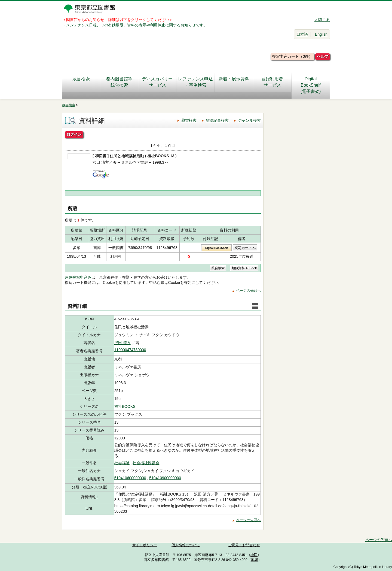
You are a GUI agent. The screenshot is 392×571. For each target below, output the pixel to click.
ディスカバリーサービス (157, 82)
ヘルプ (323, 56)
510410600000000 (130, 478)
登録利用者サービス (272, 82)
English (321, 34)
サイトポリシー (145, 545)
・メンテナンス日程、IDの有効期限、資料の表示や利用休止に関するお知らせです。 (135, 25)
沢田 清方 (122, 343)
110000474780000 (130, 350)
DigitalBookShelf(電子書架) (311, 85)
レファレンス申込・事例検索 (195, 82)
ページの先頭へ (248, 291)
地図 (254, 555)
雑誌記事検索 (217, 120)
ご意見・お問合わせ (244, 545)
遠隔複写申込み (78, 277)
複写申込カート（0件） (292, 56)
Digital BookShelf (217, 248)
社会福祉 (122, 463)
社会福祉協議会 (146, 463)
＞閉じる (322, 20)
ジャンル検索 (249, 120)
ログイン (74, 134)
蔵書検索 (81, 82)
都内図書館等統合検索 (119, 82)
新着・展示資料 (234, 82)
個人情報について (186, 545)
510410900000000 (165, 478)
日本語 (302, 34)
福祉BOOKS (125, 406)
